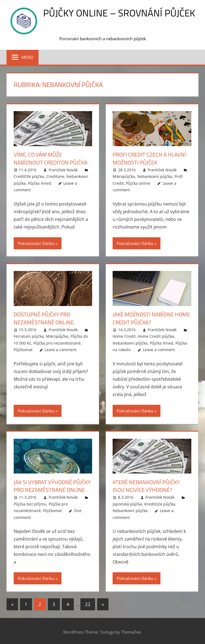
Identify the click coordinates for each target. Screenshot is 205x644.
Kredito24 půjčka (160, 503)
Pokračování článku (36, 243)
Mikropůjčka (124, 176)
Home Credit (124, 335)
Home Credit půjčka (156, 335)
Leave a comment (61, 349)
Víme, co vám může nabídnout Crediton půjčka (51, 158)
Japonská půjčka (127, 503)
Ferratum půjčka (29, 335)
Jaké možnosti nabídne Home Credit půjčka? (151, 318)
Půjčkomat (23, 349)
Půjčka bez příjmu (30, 503)
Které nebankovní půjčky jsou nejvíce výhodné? (146, 485)
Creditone (55, 176)
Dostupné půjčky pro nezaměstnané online (44, 318)
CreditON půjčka (29, 176)
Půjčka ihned (40, 183)
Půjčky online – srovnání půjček (119, 13)
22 (88, 603)
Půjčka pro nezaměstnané (57, 342)
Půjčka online (138, 183)
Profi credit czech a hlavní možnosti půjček (149, 158)
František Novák (63, 169)
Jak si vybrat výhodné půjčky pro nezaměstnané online (52, 485)
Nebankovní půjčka (155, 176)
